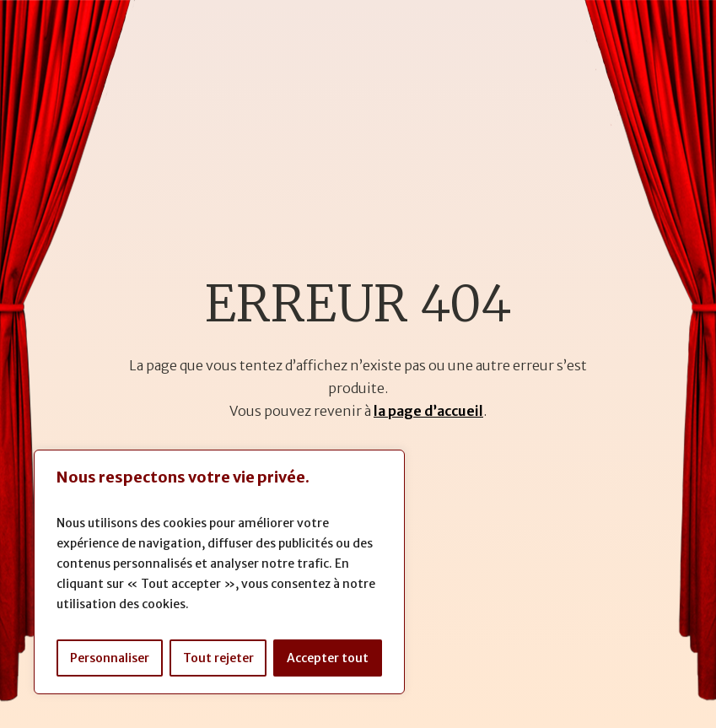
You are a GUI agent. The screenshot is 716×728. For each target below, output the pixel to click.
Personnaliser (110, 658)
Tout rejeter (218, 658)
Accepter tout (328, 658)
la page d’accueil (428, 411)
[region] (219, 572)
